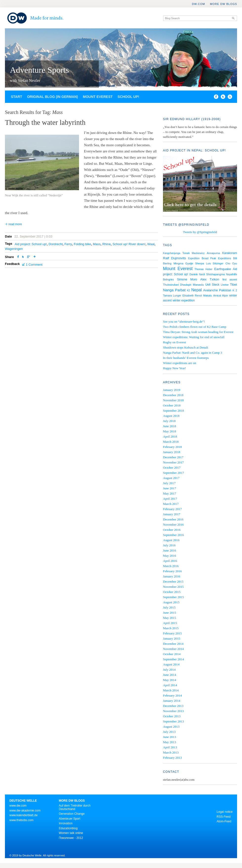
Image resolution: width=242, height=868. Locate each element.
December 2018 (173, 395)
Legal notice (225, 812)
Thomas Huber (203, 269)
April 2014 (170, 685)
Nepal (197, 290)
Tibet (233, 285)
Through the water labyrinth (45, 122)
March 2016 (171, 566)
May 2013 (170, 742)
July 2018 (169, 421)
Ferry (68, 244)
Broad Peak (209, 258)
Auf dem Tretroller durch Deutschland (75, 807)
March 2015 (171, 628)
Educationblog (68, 828)
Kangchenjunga (172, 253)
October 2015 (172, 592)
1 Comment (34, 265)
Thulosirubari (171, 285)
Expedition (194, 258)
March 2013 (171, 752)
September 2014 (173, 659)
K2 (189, 290)
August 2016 (171, 540)
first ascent (230, 280)
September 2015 (173, 597)
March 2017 (171, 504)
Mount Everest (98, 97)
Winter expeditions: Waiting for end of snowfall (194, 337)
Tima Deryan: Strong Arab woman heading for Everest (198, 332)
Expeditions (224, 258)
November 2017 (173, 462)
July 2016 (169, 545)
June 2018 (170, 426)
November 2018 (173, 400)
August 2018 (171, 416)
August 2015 (171, 602)
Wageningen (14, 249)
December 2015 (173, 582)
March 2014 (171, 690)
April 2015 (170, 623)
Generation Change (72, 814)
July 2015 (169, 607)
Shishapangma (215, 274)
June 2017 (170, 488)
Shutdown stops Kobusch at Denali (186, 347)
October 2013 (172, 716)
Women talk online (71, 833)
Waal (151, 244)
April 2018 (170, 436)
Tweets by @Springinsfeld (200, 232)
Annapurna (213, 253)
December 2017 (173, 457)
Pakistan (225, 290)
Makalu (207, 295)
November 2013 (173, 711)
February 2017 (172, 509)
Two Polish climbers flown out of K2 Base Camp (195, 327)
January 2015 (172, 638)
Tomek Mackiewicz (194, 253)
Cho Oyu (231, 263)
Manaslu (198, 285)
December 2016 (173, 519)
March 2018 (171, 442)
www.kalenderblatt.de (23, 815)
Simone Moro (187, 279)
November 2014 (173, 649)
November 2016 (173, 525)
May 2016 (170, 556)
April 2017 (170, 499)
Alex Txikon (210, 279)
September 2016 (173, 535)
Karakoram (230, 253)
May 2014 (170, 680)
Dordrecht (56, 244)
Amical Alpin (221, 295)
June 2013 (170, 737)
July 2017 (169, 483)
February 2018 (172, 447)
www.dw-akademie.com (25, 811)
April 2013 (170, 747)
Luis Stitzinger (215, 264)
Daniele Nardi (197, 274)
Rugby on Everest (174, 342)
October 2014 (172, 654)
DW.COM (198, 4)
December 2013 (173, 706)
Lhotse (225, 285)
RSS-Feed (223, 817)
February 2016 (172, 571)
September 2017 (173, 473)
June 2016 (170, 550)
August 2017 (171, 478)
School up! (128, 97)
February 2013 (172, 758)
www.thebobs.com (21, 820)
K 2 (235, 290)
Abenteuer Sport (70, 819)
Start (17, 97)
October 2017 (172, 468)
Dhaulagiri (186, 285)
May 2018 (170, 431)
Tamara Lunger (172, 295)
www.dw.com (18, 806)
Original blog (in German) (53, 97)
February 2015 (172, 633)
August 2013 (171, 727)
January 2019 (172, 390)
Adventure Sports (39, 70)
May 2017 (170, 493)
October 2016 (172, 530)
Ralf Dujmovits (174, 258)
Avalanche (210, 290)
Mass (97, 244)
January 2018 (172, 452)
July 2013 (169, 732)
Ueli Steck (212, 285)
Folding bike (82, 244)
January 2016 (172, 576)
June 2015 (170, 613)
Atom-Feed (224, 821)
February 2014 (172, 695)
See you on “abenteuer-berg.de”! (184, 322)
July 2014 (169, 670)
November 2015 (173, 587)
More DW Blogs (223, 4)
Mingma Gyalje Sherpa (189, 263)
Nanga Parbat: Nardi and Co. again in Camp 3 (192, 353)
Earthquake (222, 269)
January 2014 (172, 701)
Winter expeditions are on (180, 363)
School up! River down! (129, 244)
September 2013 (173, 721)
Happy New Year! (175, 368)
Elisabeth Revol (192, 295)
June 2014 (170, 675)
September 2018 (173, 411)
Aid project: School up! (31, 244)
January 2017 (172, 514)
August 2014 (171, 664)
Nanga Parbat (174, 290)
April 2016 (170, 561)
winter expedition (184, 300)
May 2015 (170, 618)
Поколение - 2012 (71, 838)
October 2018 (172, 405)
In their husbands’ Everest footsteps (186, 358)
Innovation (66, 823)
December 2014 (173, 644)
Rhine (106, 244)
